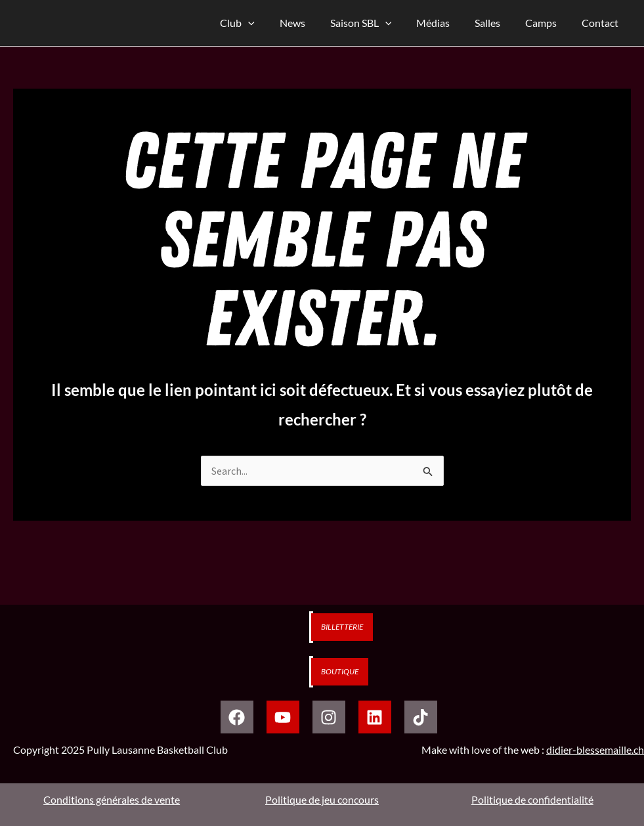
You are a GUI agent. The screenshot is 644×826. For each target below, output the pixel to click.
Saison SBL (378, 23)
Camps (547, 23)
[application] (274, 23)
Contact (602, 23)
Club (263, 23)
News (313, 23)
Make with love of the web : (533, 750)
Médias (447, 23)
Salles (497, 23)
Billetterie (342, 627)
